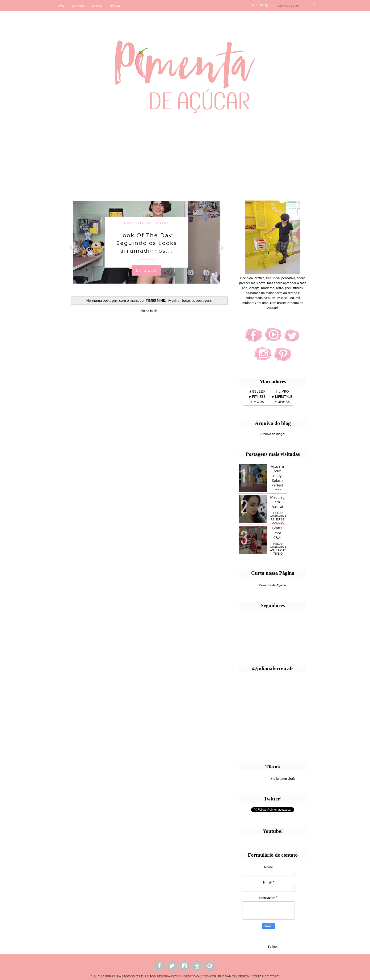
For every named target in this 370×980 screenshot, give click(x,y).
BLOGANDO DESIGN (234, 976)
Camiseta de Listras (147, 223)
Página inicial (149, 311)
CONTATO (78, 6)
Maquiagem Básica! (277, 502)
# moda (257, 402)
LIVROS (97, 6)
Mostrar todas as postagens (190, 300)
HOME (60, 6)
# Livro (282, 392)
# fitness (257, 397)
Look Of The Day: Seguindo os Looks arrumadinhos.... (147, 243)
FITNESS (115, 6)
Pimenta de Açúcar (273, 585)
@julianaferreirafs (282, 779)
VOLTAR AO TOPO (265, 976)
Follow (273, 946)
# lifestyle (282, 397)
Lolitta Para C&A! (277, 533)
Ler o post (146, 271)
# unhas (282, 402)
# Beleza (257, 392)
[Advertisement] (145, 155)
